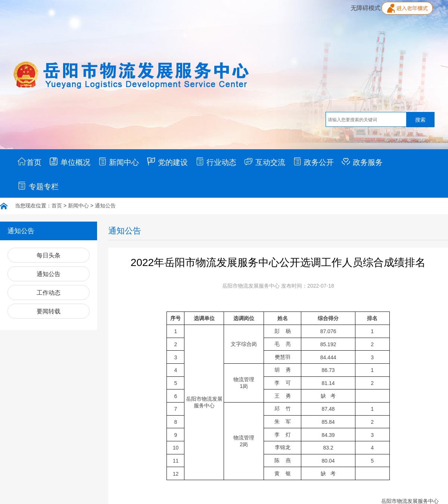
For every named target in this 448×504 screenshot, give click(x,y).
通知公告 (105, 206)
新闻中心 (119, 162)
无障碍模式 (365, 8)
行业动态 (216, 162)
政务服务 (362, 162)
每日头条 (49, 255)
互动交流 (265, 162)
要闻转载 (49, 311)
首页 (29, 162)
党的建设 (167, 162)
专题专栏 (38, 186)
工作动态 (49, 293)
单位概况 (70, 162)
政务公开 (313, 162)
